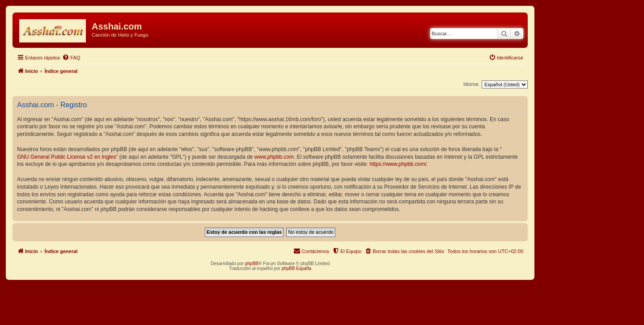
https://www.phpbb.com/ (398, 164)
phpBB (252, 264)
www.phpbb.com (274, 157)
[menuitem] (71, 58)
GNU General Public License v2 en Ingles (66, 157)
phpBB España (296, 268)
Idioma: (471, 84)
